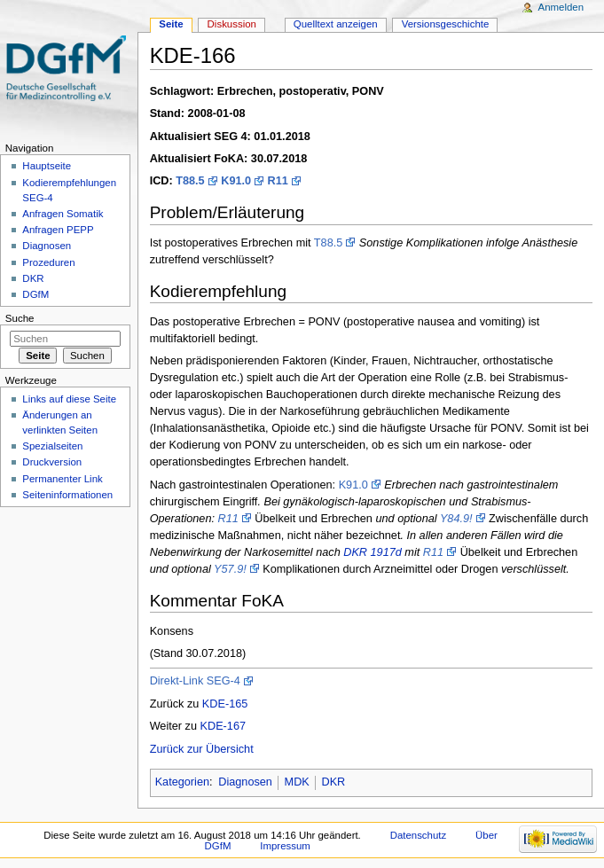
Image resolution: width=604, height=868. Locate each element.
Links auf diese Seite (69, 399)
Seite (171, 24)
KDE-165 (225, 704)
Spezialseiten (52, 446)
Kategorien (182, 782)
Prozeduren (48, 262)
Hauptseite (47, 166)
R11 (278, 181)
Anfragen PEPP (58, 230)
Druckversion (52, 462)
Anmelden (561, 7)
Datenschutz (419, 835)
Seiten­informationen (67, 495)
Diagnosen (245, 782)
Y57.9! (230, 569)
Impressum (285, 846)
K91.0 (236, 181)
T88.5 (190, 181)
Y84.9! (456, 519)
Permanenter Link (62, 479)
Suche (20, 318)
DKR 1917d (373, 552)
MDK (297, 782)
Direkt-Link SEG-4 (195, 681)
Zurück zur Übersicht (202, 749)
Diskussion (232, 24)
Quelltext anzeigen (336, 24)
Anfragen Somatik (63, 214)
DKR (333, 782)
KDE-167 (223, 726)
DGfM (35, 294)
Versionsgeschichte (446, 24)
